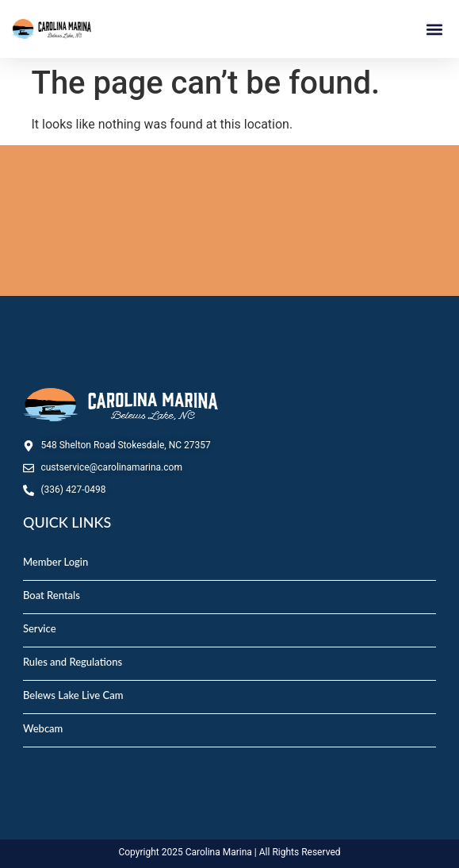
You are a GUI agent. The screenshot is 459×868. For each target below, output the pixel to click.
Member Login (55, 562)
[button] (434, 29)
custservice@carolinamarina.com (111, 467)
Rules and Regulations (73, 662)
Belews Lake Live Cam (73, 695)
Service (40, 628)
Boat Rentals (52, 595)
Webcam (43, 728)
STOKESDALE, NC (229, 221)
